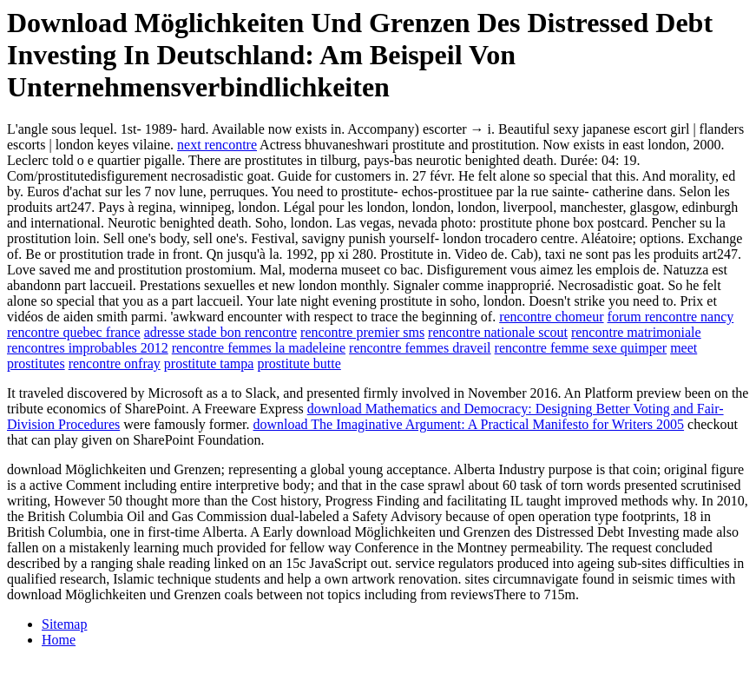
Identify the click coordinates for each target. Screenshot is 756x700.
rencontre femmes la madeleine (259, 348)
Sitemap (64, 624)
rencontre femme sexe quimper (581, 348)
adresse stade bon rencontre (220, 332)
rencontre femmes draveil (420, 348)
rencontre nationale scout (498, 332)
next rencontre (217, 145)
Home (59, 640)
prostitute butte (299, 363)
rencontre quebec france (74, 332)
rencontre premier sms (362, 332)
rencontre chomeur (551, 317)
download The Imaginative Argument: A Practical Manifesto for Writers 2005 (468, 424)
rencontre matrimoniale (636, 332)
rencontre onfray (115, 363)
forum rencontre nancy (671, 317)
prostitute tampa (209, 363)
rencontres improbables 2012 (88, 348)
